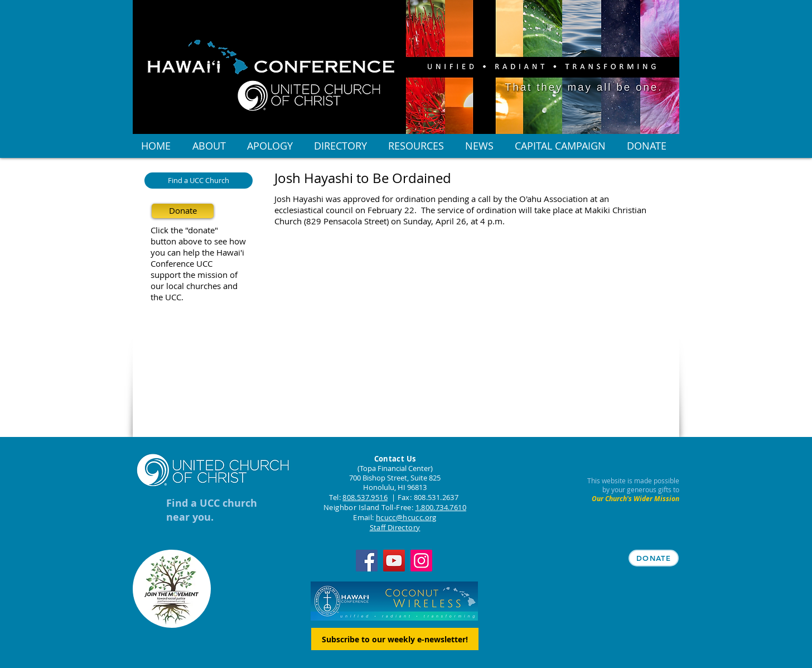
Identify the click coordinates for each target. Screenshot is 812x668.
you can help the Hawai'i (197, 252)
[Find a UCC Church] (199, 181)
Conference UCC (182, 263)
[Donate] (183, 211)
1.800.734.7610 (441, 507)
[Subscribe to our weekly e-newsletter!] (395, 639)
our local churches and (194, 286)
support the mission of (194, 275)
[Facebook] (367, 561)
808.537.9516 (365, 497)
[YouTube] (394, 561)
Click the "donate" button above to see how (198, 236)
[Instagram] (421, 561)
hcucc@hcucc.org (406, 517)
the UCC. (167, 297)
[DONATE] (654, 558)
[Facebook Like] (344, 262)
